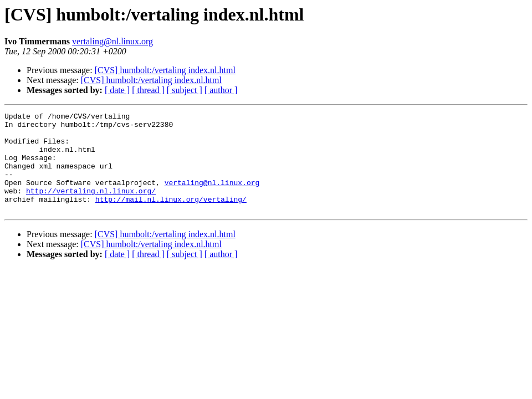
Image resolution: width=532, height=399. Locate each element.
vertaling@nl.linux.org (112, 41)
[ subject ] (185, 90)
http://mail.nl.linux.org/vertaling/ (171, 217)
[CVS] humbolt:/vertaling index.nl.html (165, 70)
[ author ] (221, 90)
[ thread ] (148, 90)
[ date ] (117, 90)
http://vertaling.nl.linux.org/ (91, 207)
